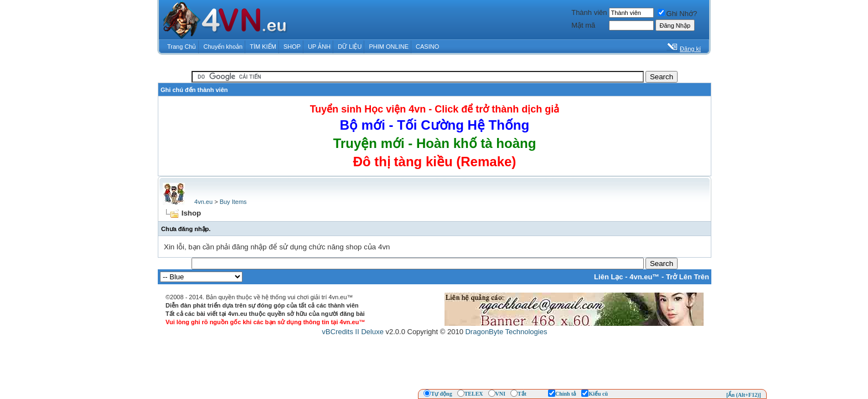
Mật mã (583, 25)
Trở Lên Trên (688, 277)
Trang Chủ (182, 47)
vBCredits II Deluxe (353, 332)
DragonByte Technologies (506, 332)
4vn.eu (203, 202)
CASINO (427, 47)
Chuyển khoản (223, 47)
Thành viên (589, 12)
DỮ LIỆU (350, 47)
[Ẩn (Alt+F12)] (744, 395)
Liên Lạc (609, 277)
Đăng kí (690, 49)
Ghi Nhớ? (678, 14)
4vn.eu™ (644, 277)
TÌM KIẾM (263, 47)
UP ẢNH (319, 47)
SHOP (292, 47)
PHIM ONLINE (389, 47)
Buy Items (233, 202)
